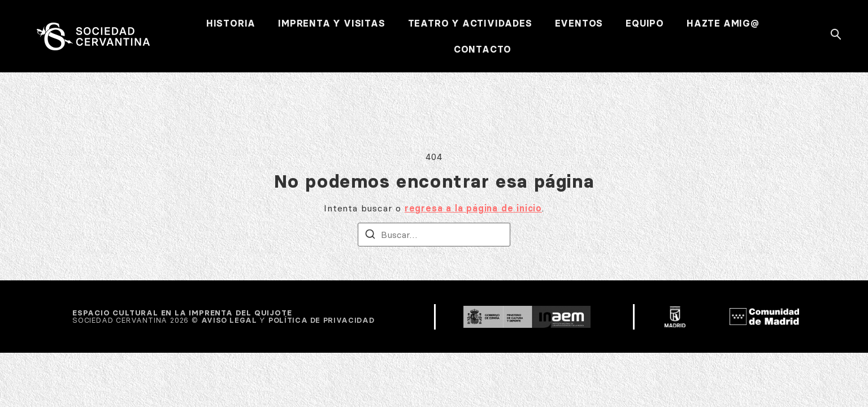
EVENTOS (579, 23)
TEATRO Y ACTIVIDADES (470, 23)
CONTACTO (483, 49)
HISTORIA (231, 23)
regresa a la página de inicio (473, 208)
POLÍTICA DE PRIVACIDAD (321, 320)
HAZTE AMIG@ (723, 23)
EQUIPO (645, 23)
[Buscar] (370, 236)
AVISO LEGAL (229, 320)
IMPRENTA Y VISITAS (331, 23)
